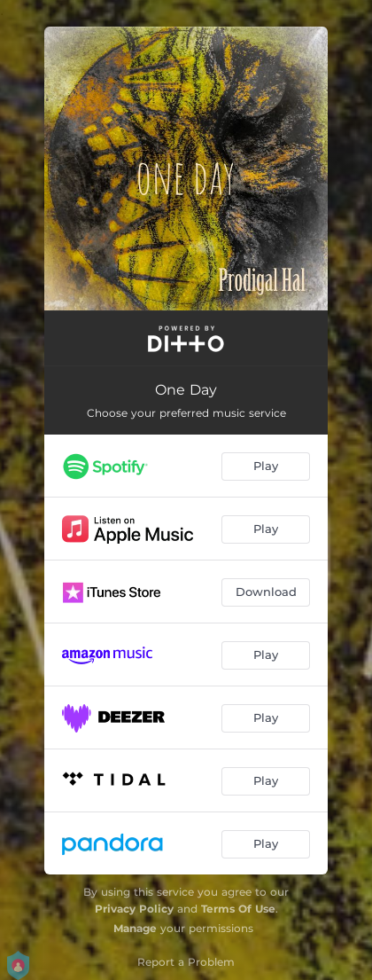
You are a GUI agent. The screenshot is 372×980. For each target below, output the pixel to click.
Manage (135, 928)
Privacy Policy (134, 909)
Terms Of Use (238, 909)
